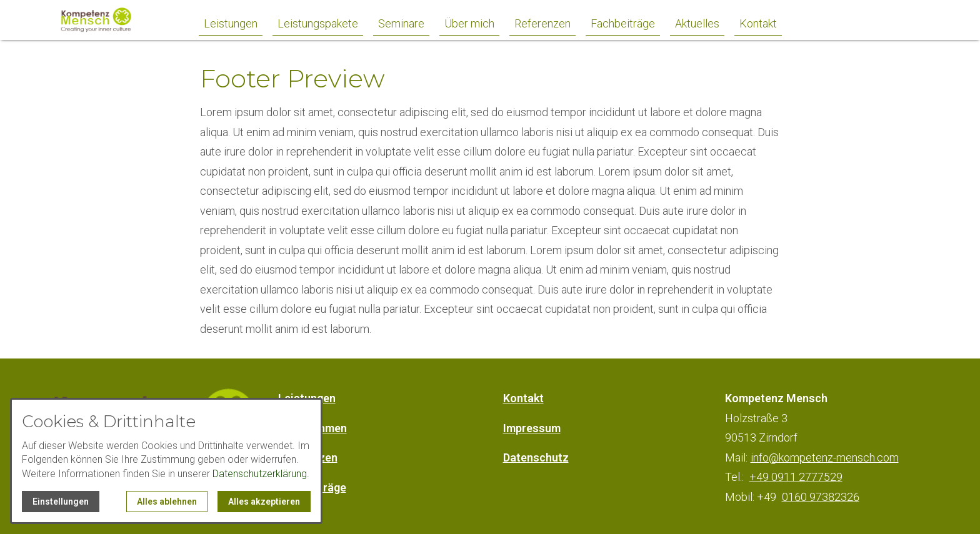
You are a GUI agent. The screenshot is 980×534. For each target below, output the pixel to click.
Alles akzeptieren (264, 502)
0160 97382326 (821, 497)
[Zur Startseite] (110, 20)
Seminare (401, 23)
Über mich (469, 23)
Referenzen (542, 23)
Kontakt (758, 23)
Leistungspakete (318, 23)
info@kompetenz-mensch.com (825, 457)
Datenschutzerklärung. (261, 474)
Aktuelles (697, 23)
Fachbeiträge (623, 23)
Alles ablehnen (167, 502)
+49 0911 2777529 (796, 477)
